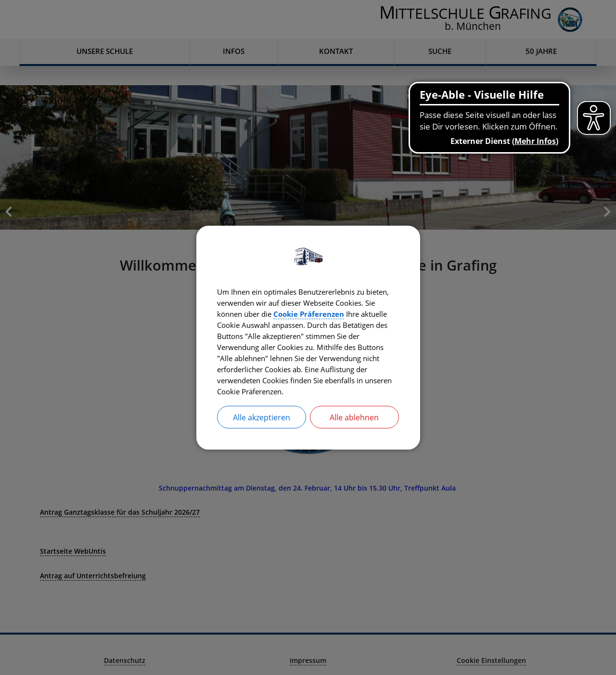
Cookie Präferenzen (361, 313)
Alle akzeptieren (262, 420)
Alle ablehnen (354, 420)
